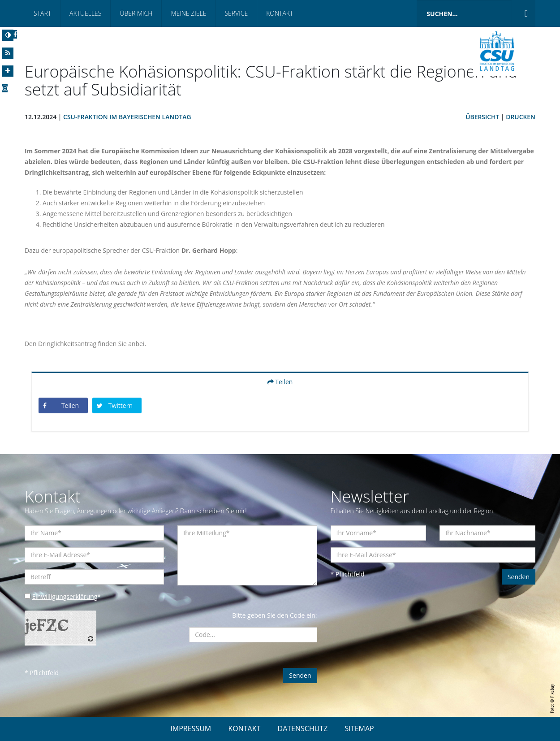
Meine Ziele (188, 13)
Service (236, 13)
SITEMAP (360, 728)
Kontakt (280, 13)
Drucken (521, 117)
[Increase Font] (8, 71)
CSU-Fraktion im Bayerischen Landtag (128, 117)
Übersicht (482, 117)
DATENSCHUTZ (303, 728)
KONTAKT (244, 728)
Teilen (280, 382)
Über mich (136, 13)
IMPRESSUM (191, 728)
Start (42, 13)
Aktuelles (85, 13)
